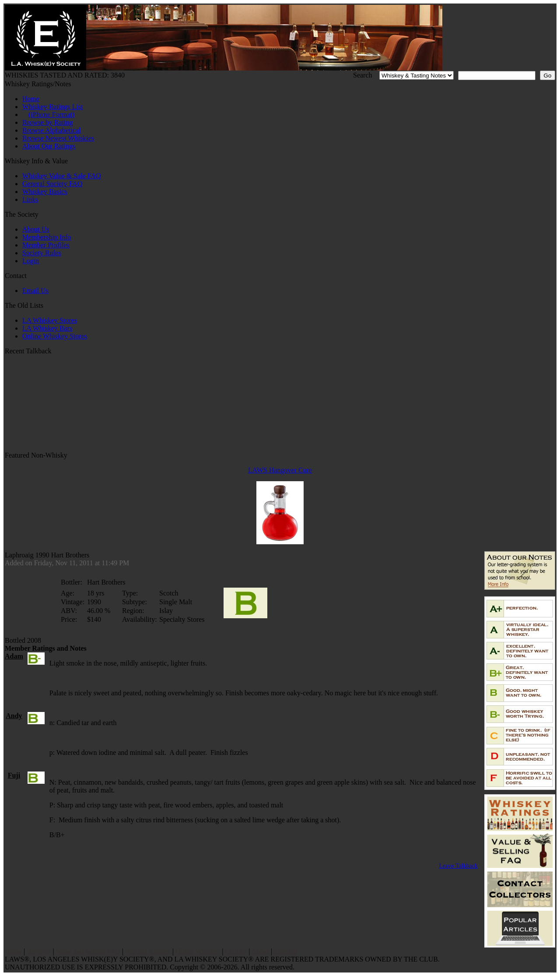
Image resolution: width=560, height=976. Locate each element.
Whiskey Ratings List (53, 107)
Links (30, 199)
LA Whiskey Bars (47, 328)
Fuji (14, 775)
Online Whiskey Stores (55, 336)
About (260, 951)
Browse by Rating (48, 122)
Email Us (35, 291)
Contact (236, 951)
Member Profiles (46, 245)
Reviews (39, 951)
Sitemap (285, 951)
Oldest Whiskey (198, 951)
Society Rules (42, 253)
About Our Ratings (49, 146)
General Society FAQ (52, 184)
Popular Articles (148, 951)
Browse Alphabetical (52, 130)
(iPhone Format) (51, 115)
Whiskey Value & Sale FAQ (62, 176)
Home (31, 99)
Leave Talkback (458, 866)
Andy (14, 716)
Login (31, 261)
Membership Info (47, 237)
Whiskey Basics (45, 192)
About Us (36, 229)
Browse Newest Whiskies (58, 138)
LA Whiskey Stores (50, 320)
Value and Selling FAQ (88, 951)
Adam (14, 656)
